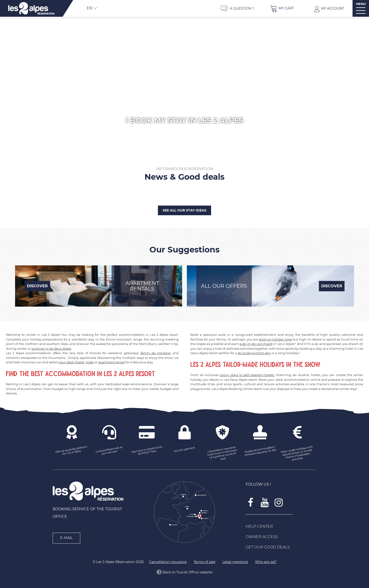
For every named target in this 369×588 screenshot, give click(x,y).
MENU (361, 4)
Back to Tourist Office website (187, 572)
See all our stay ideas (184, 210)
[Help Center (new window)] (281, 527)
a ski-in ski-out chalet (256, 344)
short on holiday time (275, 339)
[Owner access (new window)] (281, 537)
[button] (282, 8)
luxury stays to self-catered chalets (247, 375)
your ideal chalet (71, 362)
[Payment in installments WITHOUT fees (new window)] (147, 451)
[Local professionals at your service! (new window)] (109, 451)
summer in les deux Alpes (51, 349)
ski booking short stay (254, 353)
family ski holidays (155, 353)
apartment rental (111, 362)
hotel (90, 362)
